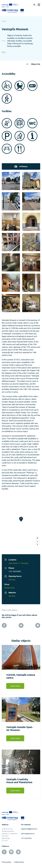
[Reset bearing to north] (37, 543)
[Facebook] (4, 624)
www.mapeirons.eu (28, 832)
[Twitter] (21, 624)
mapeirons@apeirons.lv (29, 828)
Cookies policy (19, 861)
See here (12, 578)
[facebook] (4, 851)
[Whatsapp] (38, 624)
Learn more (15, 685)
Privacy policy (6, 861)
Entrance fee (10, 586)
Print (4, 52)
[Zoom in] (37, 537)
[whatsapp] (18, 851)
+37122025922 (26, 837)
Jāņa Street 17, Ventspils (18, 562)
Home (4, 21)
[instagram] (11, 851)
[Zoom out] (37, 540)
